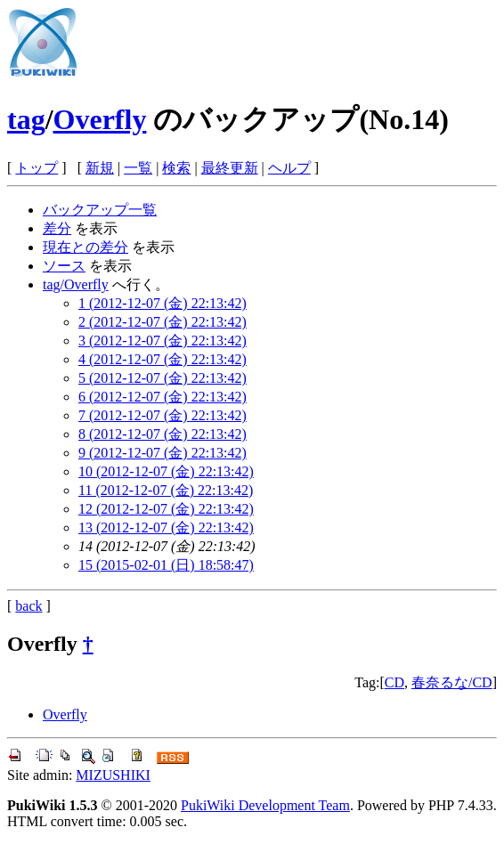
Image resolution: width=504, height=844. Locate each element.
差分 (57, 228)
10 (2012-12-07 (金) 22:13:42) (166, 471)
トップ (37, 168)
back (28, 606)
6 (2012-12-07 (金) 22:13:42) (163, 397)
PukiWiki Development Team (265, 805)
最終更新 (230, 168)
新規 (100, 168)
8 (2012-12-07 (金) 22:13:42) (163, 434)
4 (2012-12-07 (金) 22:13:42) (163, 359)
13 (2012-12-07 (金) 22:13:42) (166, 527)
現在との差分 (85, 247)
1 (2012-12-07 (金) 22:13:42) (163, 303)
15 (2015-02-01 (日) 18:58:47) (166, 565)
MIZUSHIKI (113, 775)
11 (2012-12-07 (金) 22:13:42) (166, 490)
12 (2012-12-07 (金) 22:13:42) (166, 509)
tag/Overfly (76, 284)
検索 (176, 168)
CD (394, 682)
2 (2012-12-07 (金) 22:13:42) (163, 322)
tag (26, 119)
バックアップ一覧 (100, 210)
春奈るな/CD (452, 682)
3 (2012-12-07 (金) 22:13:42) (163, 341)
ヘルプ (289, 168)
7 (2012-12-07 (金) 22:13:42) (163, 415)
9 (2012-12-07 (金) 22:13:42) (163, 453)
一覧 (138, 168)
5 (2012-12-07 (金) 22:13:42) (163, 378)
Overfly (100, 119)
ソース (64, 266)
